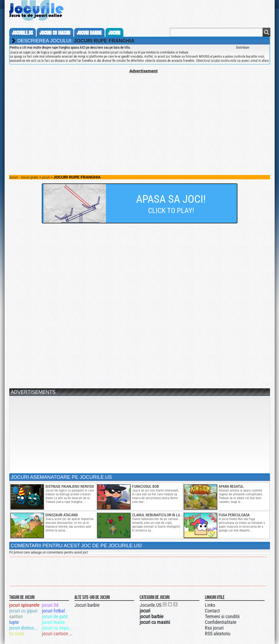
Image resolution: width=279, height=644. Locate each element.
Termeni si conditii (222, 616)
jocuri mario (53, 622)
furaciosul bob (145, 486)
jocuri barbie (89, 33)
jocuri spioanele (24, 605)
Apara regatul (231, 486)
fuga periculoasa (234, 515)
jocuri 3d (50, 605)
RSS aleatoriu (218, 634)
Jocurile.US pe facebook (176, 604)
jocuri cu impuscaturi (58, 628)
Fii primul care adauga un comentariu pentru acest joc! (49, 552)
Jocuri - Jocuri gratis (24, 177)
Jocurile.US (151, 605)
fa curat (17, 634)
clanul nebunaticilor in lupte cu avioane (169, 515)
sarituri (16, 616)
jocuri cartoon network (58, 634)
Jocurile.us (23, 33)
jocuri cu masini (55, 33)
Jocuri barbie (87, 605)
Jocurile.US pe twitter (170, 604)
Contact (212, 611)
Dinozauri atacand (62, 515)
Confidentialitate (221, 622)
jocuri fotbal (53, 611)
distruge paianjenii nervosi (70, 486)
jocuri (114, 33)
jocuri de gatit (55, 616)
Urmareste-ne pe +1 (165, 604)
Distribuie (243, 47)
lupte (14, 622)
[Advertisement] (140, 111)
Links (210, 605)
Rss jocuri (214, 628)
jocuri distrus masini (25, 628)
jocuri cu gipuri (23, 611)
